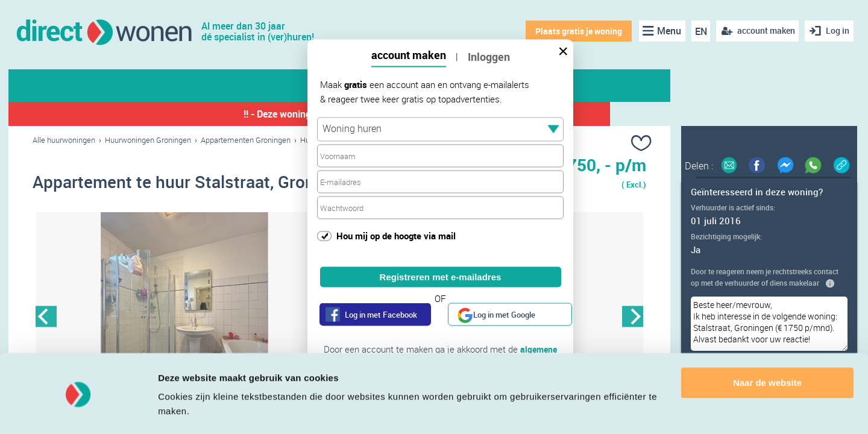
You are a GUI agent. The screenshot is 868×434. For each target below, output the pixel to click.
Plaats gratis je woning (577, 31)
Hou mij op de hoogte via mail (396, 235)
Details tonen (187, 410)
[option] (186, 318)
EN (699, 31)
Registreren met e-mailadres (441, 277)
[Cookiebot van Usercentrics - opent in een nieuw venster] (78, 410)
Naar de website (767, 349)
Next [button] (633, 317)
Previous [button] (46, 317)
